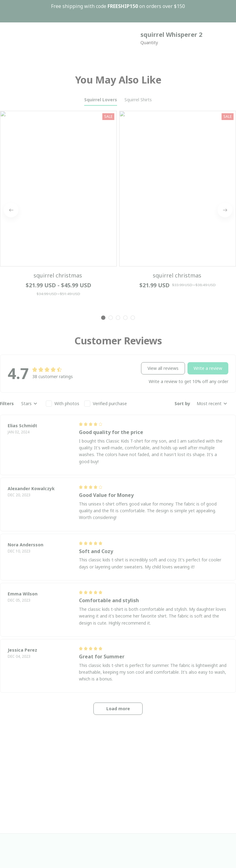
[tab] (103, 119)
